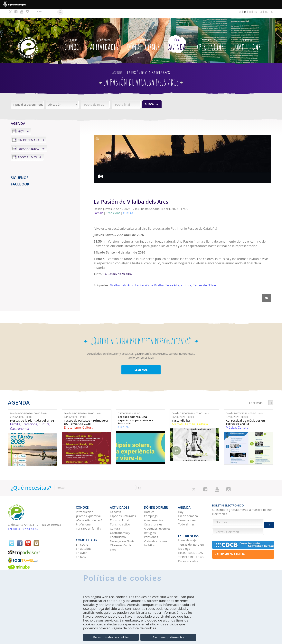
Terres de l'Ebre (204, 276)
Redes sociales (188, 547)
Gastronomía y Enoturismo (120, 523)
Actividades (104, 34)
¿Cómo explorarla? (89, 504)
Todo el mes (27, 148)
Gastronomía (19, 419)
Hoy (21, 122)
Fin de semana (29, 130)
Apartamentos (154, 508)
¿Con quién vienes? (89, 508)
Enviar (269, 522)
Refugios (150, 521)
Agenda (177, 34)
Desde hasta (29, 406)
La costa (115, 500)
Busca (149, 95)
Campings (151, 504)
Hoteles (149, 500)
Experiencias (209, 34)
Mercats (178, 415)
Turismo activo (120, 513)
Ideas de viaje (187, 526)
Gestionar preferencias (168, 637)
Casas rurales (153, 513)
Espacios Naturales (123, 504)
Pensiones (151, 525)
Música (231, 418)
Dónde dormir (143, 34)
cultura (186, 276)
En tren (81, 543)
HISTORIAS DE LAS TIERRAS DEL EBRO (191, 541)
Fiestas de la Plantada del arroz (32, 411)
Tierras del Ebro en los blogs (191, 533)
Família (15, 415)
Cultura (44, 415)
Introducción (85, 500)
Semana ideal (29, 139)
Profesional (84, 513)
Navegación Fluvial (122, 530)
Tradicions (29, 415)
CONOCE (73, 34)
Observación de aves (121, 536)
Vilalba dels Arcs (122, 276)
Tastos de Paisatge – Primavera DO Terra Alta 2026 (86, 413)
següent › (271, 393)
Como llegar (247, 34)
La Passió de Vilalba (117, 265)
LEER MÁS (141, 360)
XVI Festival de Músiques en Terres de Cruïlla (245, 413)
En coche (82, 531)
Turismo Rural (119, 508)
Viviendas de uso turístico (155, 532)
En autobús (84, 535)
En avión (82, 539)
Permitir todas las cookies (111, 637)
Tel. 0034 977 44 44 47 (23, 519)
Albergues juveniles (157, 517)
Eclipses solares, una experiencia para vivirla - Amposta (135, 411)
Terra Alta (172, 276)
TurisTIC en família (89, 517)
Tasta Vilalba (181, 411)
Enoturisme (72, 418)
